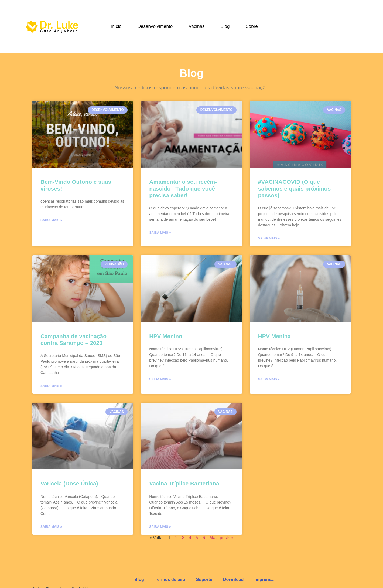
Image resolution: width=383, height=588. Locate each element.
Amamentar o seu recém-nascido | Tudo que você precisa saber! (183, 188)
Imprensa (264, 579)
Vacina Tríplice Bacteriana (184, 483)
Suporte (204, 579)
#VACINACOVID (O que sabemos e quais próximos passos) (295, 188)
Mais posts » (222, 538)
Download (233, 579)
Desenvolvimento (155, 26)
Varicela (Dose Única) (69, 483)
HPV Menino (166, 336)
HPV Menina (274, 336)
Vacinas (196, 26)
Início (116, 26)
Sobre (252, 26)
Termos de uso (170, 579)
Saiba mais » (51, 220)
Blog (225, 26)
